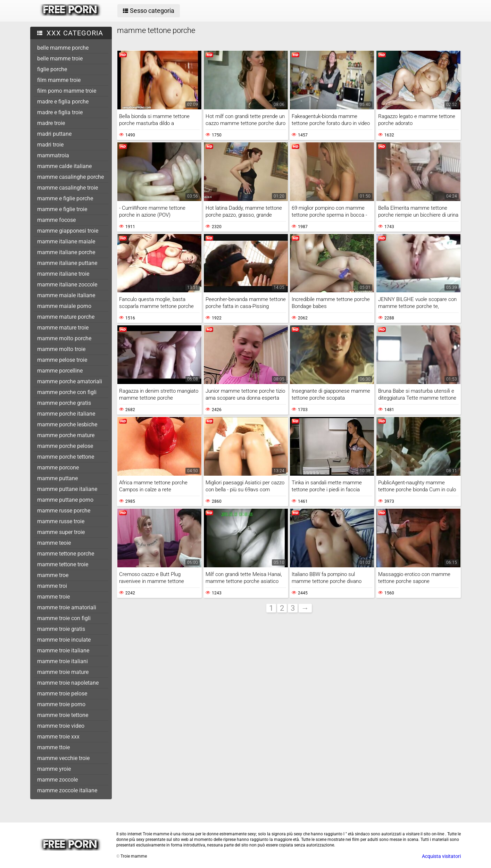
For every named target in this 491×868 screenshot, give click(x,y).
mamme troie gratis (61, 629)
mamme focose (56, 220)
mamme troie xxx (58, 737)
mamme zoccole (57, 780)
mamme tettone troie (63, 564)
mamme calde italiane (64, 166)
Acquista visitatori (441, 856)
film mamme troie (59, 80)
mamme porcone (58, 468)
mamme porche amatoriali (70, 381)
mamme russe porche (64, 511)
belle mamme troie (60, 59)
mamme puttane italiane (67, 489)
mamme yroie (54, 769)
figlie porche (52, 69)
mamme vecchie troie (63, 758)
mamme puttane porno (65, 500)
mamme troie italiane (63, 650)
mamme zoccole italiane (67, 790)
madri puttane (54, 134)
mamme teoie (54, 543)
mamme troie (53, 597)
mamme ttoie (53, 747)
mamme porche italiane (66, 414)
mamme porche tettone (66, 457)
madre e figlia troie (60, 112)
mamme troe (53, 575)
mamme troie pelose (62, 694)
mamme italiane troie (63, 274)
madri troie (50, 145)
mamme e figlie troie (62, 209)
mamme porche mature (66, 435)
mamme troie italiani (63, 661)
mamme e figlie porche (65, 198)
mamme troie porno (61, 704)
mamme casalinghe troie (68, 188)
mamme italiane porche (66, 252)
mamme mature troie (63, 328)
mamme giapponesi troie (68, 231)
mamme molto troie (61, 349)
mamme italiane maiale (66, 241)
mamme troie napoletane (68, 683)
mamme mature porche (66, 317)
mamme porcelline (60, 371)
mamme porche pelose (65, 446)
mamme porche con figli (67, 392)
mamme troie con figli (64, 618)
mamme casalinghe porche (70, 177)
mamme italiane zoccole (67, 285)
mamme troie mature (63, 672)
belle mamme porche (63, 48)
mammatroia (53, 155)
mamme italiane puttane (67, 263)
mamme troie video (61, 726)
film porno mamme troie (67, 91)
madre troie (51, 123)
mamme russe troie (61, 521)
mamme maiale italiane (66, 295)
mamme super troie (61, 532)
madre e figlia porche (63, 102)
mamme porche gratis (64, 403)
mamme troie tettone (63, 715)
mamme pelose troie (62, 360)
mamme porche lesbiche (67, 424)
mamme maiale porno (64, 306)
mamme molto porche (64, 338)
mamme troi (52, 586)
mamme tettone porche (66, 554)
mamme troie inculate (64, 640)
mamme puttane (57, 478)
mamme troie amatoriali (67, 607)
